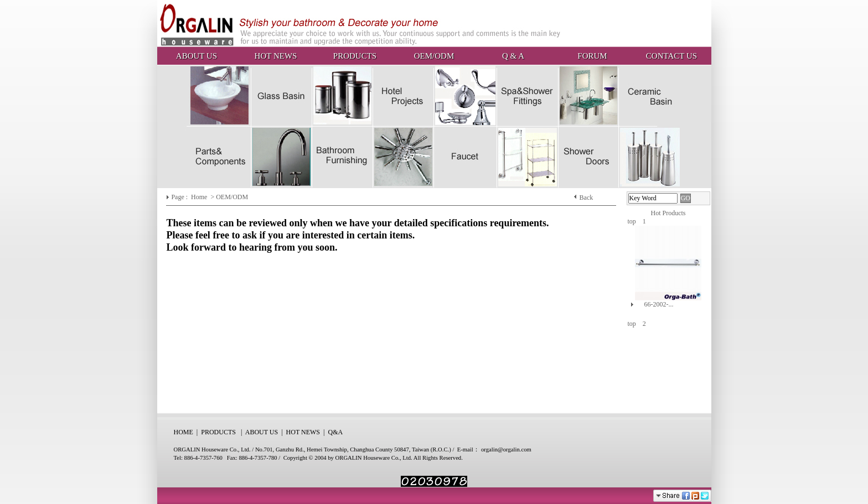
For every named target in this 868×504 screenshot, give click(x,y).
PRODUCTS (355, 56)
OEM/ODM (434, 56)
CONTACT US (671, 56)
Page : (180, 197)
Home (200, 197)
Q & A (513, 56)
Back (587, 198)
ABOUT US (197, 56)
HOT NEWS (276, 56)
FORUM (592, 56)
